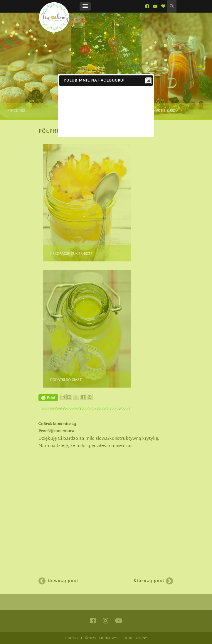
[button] (85, 6)
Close (148, 81)
